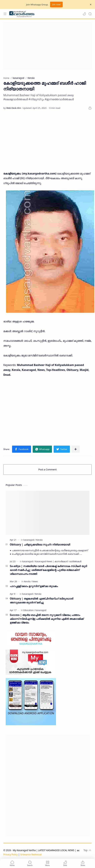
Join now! (56, 4)
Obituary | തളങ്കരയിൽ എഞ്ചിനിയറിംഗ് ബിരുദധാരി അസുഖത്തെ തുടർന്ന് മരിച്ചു (42, 600)
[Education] (29, 610)
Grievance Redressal (31, 854)
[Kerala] (39, 540)
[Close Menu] (91, 5)
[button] (84, 14)
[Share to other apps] (76, 449)
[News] (35, 581)
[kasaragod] (29, 540)
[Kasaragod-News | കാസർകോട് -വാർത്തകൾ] (58, 561)
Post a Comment (47, 469)
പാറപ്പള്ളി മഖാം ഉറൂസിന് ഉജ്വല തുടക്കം (34, 586)
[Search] (90, 14)
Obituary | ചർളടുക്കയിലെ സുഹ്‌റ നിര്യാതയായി (40, 544)
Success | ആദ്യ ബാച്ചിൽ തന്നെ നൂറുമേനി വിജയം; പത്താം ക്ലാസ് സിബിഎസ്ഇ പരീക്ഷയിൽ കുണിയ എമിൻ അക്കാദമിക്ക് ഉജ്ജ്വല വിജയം (47, 619)
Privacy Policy (11, 854)
